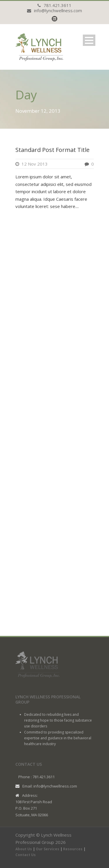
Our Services (48, 849)
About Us (24, 849)
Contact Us (26, 855)
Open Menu (89, 40)
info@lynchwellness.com (58, 10)
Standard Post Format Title (52, 150)
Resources (73, 849)
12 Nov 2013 (35, 164)
